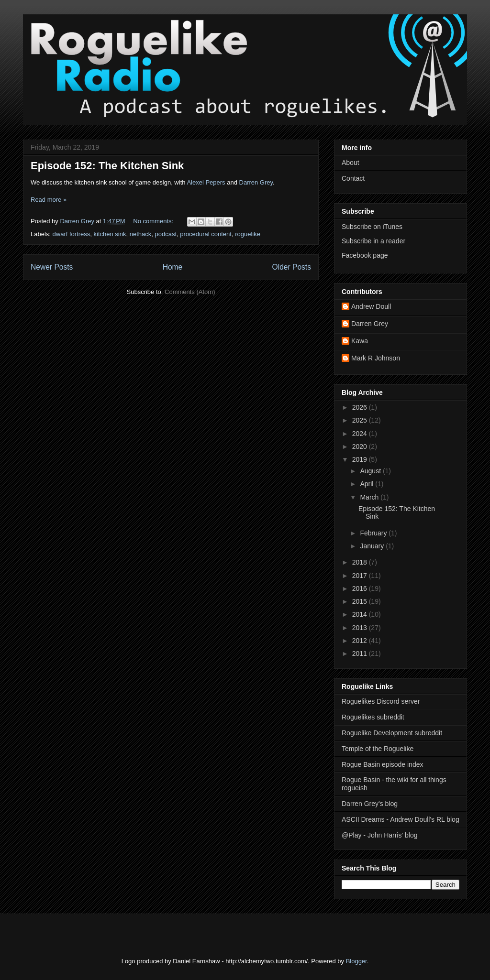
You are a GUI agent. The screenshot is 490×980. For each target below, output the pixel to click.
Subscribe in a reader (373, 241)
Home (173, 267)
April (367, 484)
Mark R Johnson (376, 358)
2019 (361, 459)
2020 (361, 446)
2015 (361, 601)
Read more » (49, 200)
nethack (141, 234)
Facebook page (365, 255)
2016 (361, 588)
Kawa (360, 341)
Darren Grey (256, 182)
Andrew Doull (371, 306)
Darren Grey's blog (370, 804)
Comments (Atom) (190, 292)
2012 (361, 641)
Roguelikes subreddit (373, 717)
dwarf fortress (72, 234)
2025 (361, 420)
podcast (166, 234)
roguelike (248, 234)
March (370, 497)
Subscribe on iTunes (372, 227)
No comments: (154, 221)
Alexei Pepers (206, 182)
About (351, 163)
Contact (353, 178)
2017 (361, 576)
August (371, 471)
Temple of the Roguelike (378, 749)
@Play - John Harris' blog (380, 835)
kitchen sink (110, 234)
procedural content (206, 234)
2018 (361, 562)
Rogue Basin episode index (382, 764)
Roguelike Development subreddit (392, 733)
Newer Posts (52, 267)
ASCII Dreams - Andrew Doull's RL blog (401, 819)
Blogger (356, 961)
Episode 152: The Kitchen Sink (107, 166)
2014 (361, 614)
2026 (361, 407)
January (373, 546)
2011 (361, 653)
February (374, 533)
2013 (361, 628)
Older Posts (292, 267)
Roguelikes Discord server (381, 701)
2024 (361, 434)
